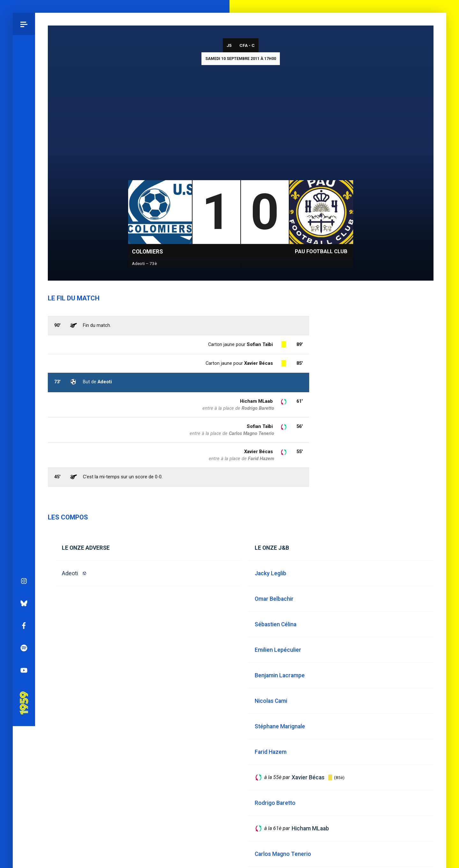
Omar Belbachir (274, 599)
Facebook (24, 318)
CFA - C (247, 45)
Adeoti (70, 573)
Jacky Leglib (270, 573)
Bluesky (24, 296)
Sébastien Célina (276, 624)
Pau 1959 (24, 386)
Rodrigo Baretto (258, 408)
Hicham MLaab (256, 401)
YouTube (24, 363)
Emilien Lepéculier (278, 650)
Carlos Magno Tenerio (251, 433)
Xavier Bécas (259, 452)
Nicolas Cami (271, 701)
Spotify (24, 340)
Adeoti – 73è (144, 263)
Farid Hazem (261, 459)
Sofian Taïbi (260, 426)
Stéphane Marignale (280, 726)
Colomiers (147, 252)
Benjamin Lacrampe (280, 675)
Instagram (24, 273)
